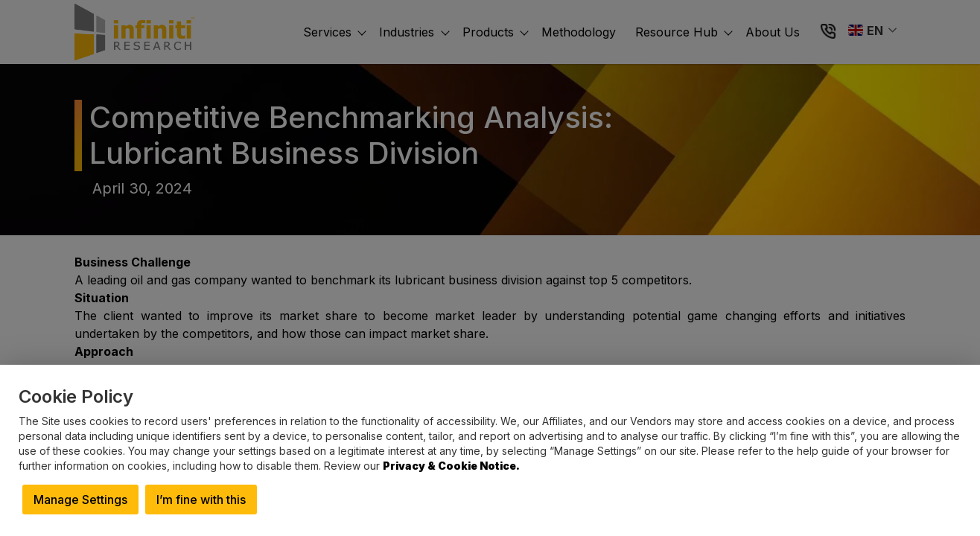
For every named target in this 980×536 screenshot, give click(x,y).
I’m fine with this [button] (201, 500)
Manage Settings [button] (80, 500)
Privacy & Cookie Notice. (451, 466)
